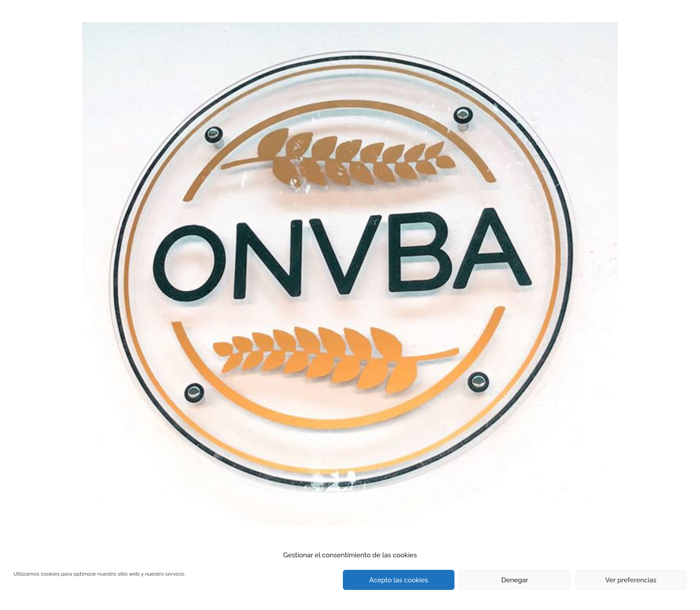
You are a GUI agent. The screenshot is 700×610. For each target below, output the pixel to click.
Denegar (515, 580)
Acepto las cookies (399, 580)
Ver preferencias (631, 580)
